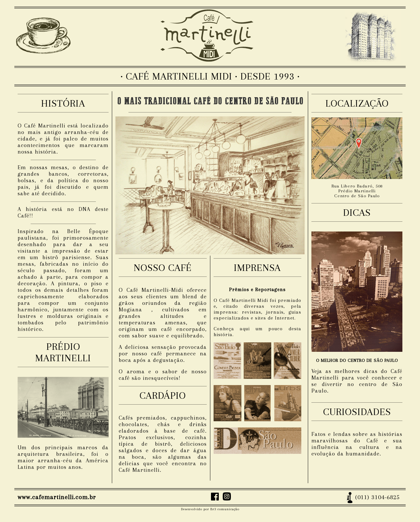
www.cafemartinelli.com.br (57, 497)
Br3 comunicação (225, 509)
